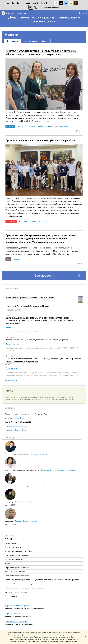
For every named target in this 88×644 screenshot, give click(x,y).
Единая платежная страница (16, 592)
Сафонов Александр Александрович (55, 486)
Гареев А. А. (10, 328)
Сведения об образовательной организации (22, 584)
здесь (62, 635)
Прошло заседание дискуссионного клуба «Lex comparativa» (40, 140)
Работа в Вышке (11, 596)
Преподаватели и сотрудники (17, 555)
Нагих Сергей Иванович (39, 454)
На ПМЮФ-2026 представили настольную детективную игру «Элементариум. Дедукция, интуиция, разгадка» (41, 52)
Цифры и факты (11, 543)
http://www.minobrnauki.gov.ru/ (17, 606)
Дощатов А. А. (11, 368)
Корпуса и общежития (14, 559)
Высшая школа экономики (16, 13)
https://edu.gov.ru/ (12, 613)
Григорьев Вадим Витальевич (26, 521)
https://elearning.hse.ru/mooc (17, 621)
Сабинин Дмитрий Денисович (27, 502)
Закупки (8, 563)
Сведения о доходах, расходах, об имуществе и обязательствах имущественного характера (42, 580)
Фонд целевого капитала (15, 571)
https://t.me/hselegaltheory (16, 430)
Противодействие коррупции (17, 576)
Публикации (12, 288)
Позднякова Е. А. (12, 344)
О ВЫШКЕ (9, 539)
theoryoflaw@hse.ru (18, 418)
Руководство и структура (15, 547)
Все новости (44, 275)
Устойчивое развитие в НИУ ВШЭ (18, 551)
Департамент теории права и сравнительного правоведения (44, 19)
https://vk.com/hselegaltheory (17, 426)
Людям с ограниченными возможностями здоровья (25, 588)
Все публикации (12, 380)
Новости (12, 34)
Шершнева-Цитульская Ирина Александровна (59, 470)
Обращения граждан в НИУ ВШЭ (18, 567)
